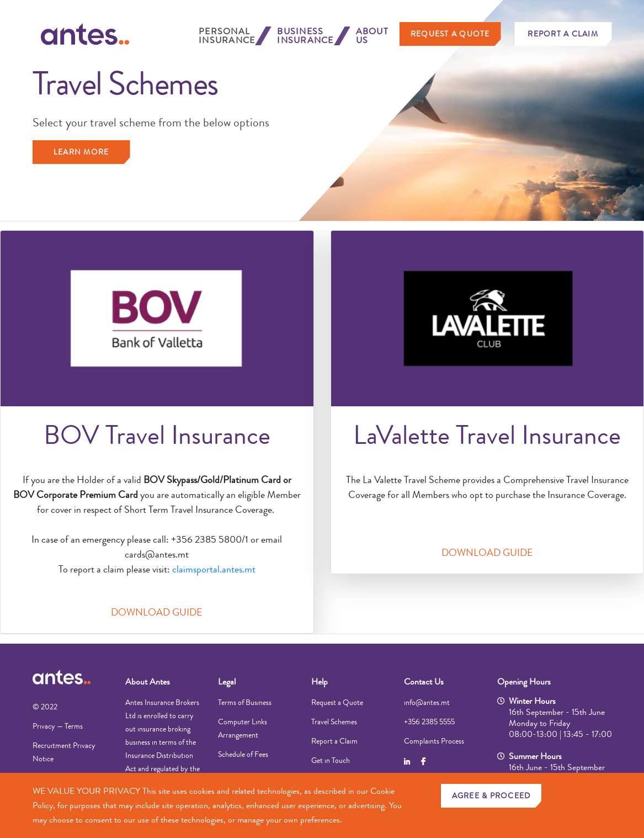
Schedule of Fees (243, 754)
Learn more (81, 152)
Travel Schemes (334, 722)
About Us (372, 36)
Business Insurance (305, 36)
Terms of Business (245, 702)
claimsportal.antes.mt (214, 569)
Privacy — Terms (58, 726)
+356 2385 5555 (429, 722)
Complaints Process (434, 741)
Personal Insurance (227, 36)
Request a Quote (450, 34)
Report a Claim (563, 34)
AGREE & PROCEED (491, 795)
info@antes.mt (427, 702)
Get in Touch (331, 760)
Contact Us (424, 681)
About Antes (148, 681)
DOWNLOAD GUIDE (157, 612)
